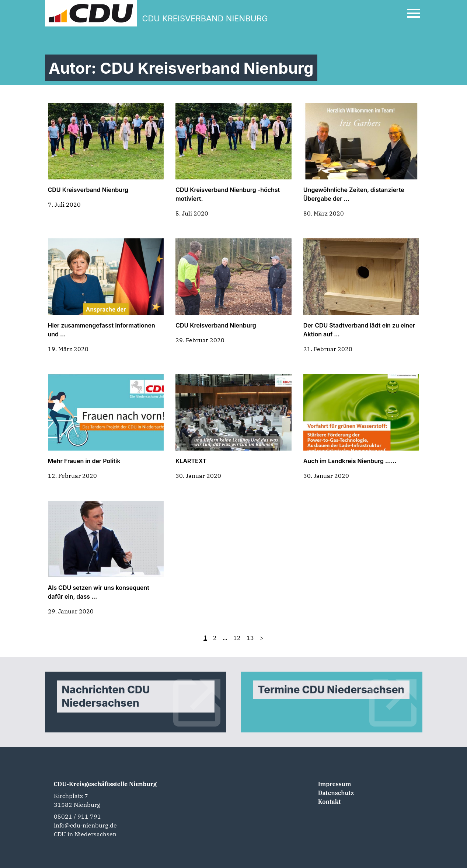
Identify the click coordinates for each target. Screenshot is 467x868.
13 (250, 638)
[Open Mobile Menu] (414, 13)
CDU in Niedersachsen (85, 834)
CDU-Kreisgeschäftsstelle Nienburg (105, 784)
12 (237, 638)
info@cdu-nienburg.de (85, 825)
